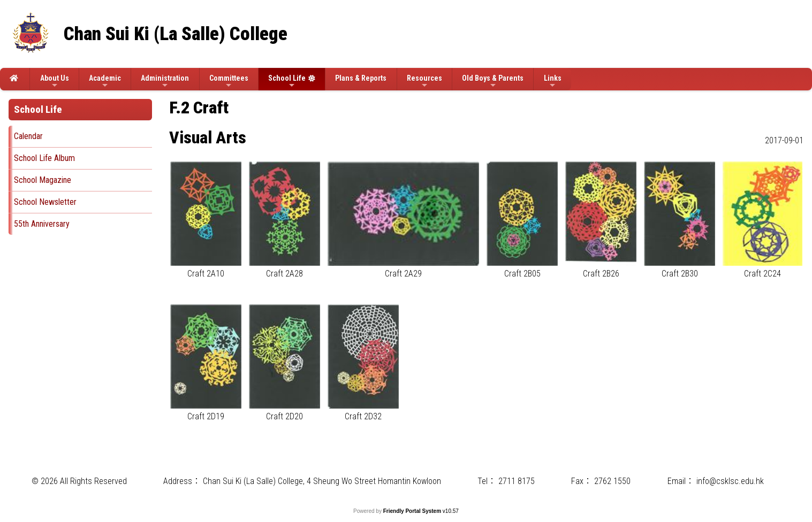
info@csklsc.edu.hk (730, 481)
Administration (165, 82)
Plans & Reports (361, 78)
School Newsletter (45, 202)
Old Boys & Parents (493, 82)
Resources (424, 82)
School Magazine (43, 180)
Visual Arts (208, 137)
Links (553, 82)
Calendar (28, 136)
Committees (229, 82)
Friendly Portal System (413, 511)
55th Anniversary (42, 224)
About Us (55, 82)
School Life (287, 82)
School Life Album (44, 158)
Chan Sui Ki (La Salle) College (176, 34)
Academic (105, 82)
